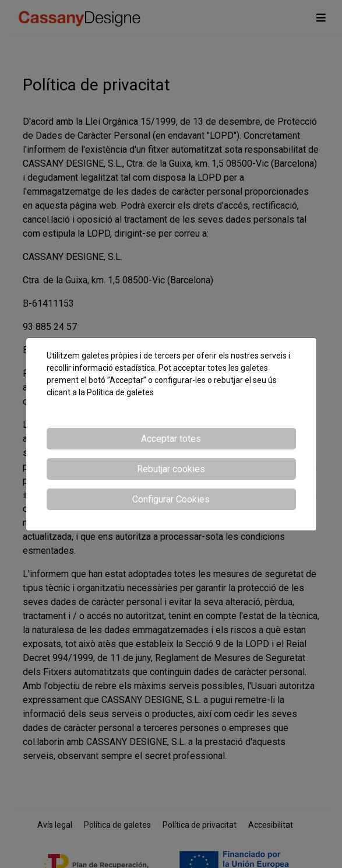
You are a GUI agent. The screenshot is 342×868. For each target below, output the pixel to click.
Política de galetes (120, 392)
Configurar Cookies (171, 499)
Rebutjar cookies (171, 469)
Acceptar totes (171, 439)
